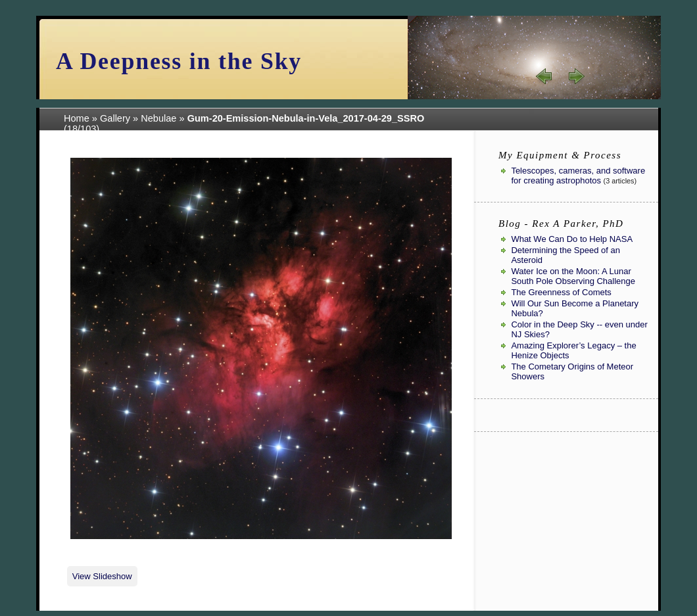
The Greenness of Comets (561, 292)
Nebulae (158, 118)
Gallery (115, 118)
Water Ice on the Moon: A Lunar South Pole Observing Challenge (573, 276)
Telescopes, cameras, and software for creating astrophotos (578, 176)
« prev (544, 76)
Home (77, 118)
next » (576, 76)
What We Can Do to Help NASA (572, 239)
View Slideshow (102, 576)
